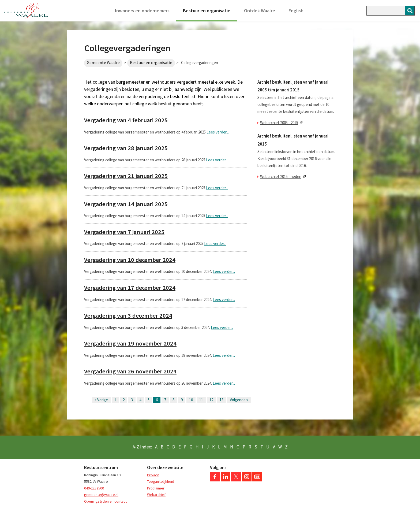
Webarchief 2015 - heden (281, 177)
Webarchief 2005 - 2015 (279, 123)
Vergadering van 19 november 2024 (130, 343)
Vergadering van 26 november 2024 (130, 371)
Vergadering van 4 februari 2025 (126, 120)
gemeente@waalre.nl (101, 495)
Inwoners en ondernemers (142, 11)
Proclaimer (156, 488)
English (296, 11)
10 (191, 400)
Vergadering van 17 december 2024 (130, 288)
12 (211, 400)
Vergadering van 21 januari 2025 (126, 176)
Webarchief (156, 495)
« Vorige (101, 400)
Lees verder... (218, 132)
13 (222, 400)
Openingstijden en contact (105, 501)
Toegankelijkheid (161, 481)
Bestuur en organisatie (207, 11)
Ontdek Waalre (260, 11)
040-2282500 (94, 488)
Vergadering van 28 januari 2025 (126, 148)
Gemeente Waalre (103, 63)
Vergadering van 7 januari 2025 (124, 232)
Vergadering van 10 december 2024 (130, 260)
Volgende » (239, 400)
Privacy (153, 475)
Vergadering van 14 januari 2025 (126, 204)
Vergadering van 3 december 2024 (128, 315)
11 (201, 400)
